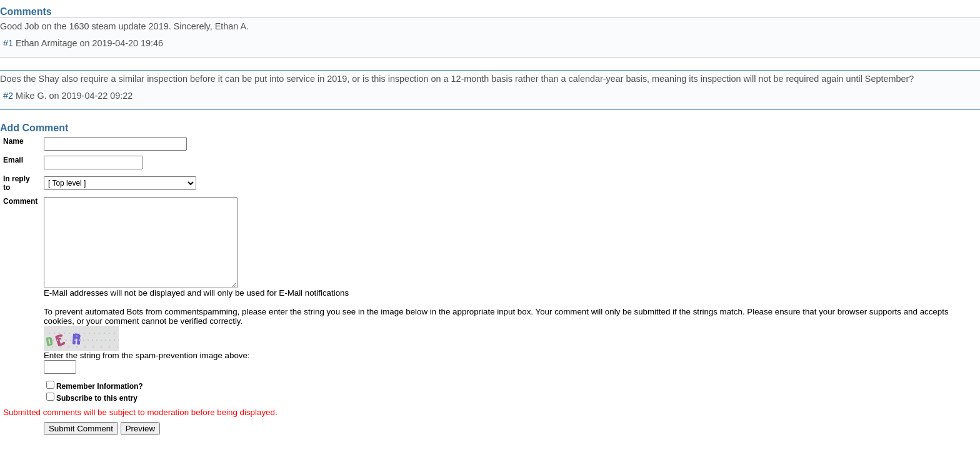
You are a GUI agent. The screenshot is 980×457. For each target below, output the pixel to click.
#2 (8, 96)
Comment (20, 201)
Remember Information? (100, 405)
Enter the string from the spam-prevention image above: (147, 374)
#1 (8, 43)
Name (13, 141)
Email (13, 160)
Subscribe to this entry (97, 417)
